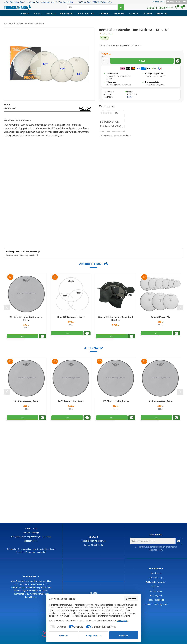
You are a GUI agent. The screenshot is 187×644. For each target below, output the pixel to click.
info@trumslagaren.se (96, 541)
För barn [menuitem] (147, 15)
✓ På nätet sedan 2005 (14, 2)
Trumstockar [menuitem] (67, 15)
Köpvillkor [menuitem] (156, 586)
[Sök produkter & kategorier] (92, 8)
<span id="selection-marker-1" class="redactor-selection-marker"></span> (47, 217)
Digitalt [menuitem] (38, 15)
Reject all (63, 635)
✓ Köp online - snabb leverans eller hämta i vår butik (51, 2)
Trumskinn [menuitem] (104, 15)
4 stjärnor (108, 113)
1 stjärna (101, 113)
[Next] (180, 307)
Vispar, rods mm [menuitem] (86, 15)
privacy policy (122, 621)
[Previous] (7, 307)
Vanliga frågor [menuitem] (156, 591)
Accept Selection (94, 635)
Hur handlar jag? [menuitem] (156, 578)
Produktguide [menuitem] (156, 595)
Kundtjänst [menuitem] (158, 2)
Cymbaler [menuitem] (51, 15)
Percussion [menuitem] (162, 15)
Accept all (124, 635)
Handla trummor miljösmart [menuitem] (156, 604)
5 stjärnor (111, 113)
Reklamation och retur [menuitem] (156, 582)
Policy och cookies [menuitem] (156, 600)
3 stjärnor (106, 113)
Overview (131, 599)
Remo (130, 97)
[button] (176, 9)
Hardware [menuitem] (119, 15)
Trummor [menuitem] (24, 15)
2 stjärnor (104, 113)
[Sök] (121, 8)
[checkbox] (57, 627)
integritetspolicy (156, 550)
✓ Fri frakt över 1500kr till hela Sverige (94, 2)
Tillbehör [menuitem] (133, 15)
